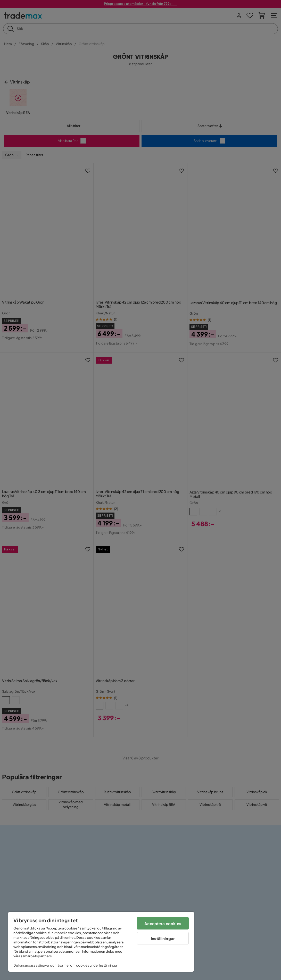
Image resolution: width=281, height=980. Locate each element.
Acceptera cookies (163, 923)
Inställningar (163, 938)
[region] (101, 942)
